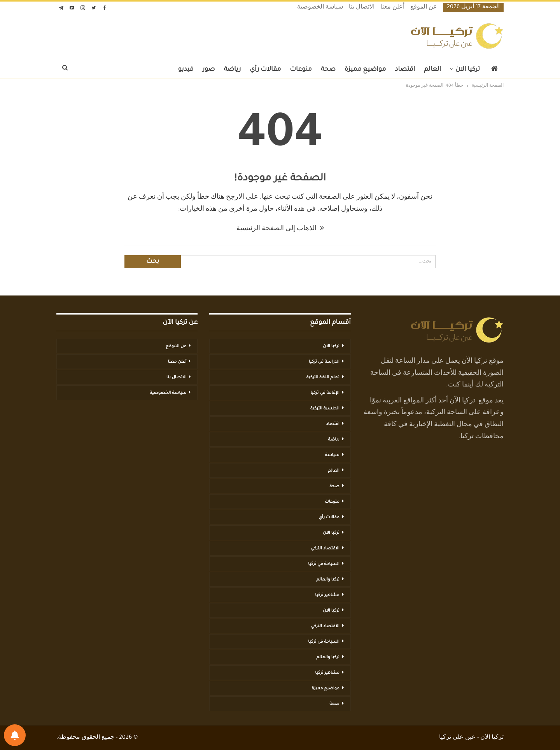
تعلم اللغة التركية (323, 378)
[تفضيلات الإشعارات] (15, 735)
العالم (432, 70)
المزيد (160, 70)
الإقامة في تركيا (325, 393)
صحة (328, 70)
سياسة (332, 455)
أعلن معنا (392, 8)
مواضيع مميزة (365, 70)
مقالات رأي (265, 70)
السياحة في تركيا (324, 564)
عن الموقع (424, 8)
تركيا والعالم (328, 580)
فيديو (186, 70)
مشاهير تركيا (327, 595)
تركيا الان (468, 70)
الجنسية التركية (325, 409)
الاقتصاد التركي (325, 549)
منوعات (301, 70)
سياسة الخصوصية (320, 8)
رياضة (233, 70)
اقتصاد (405, 70)
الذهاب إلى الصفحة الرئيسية (280, 229)
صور (208, 70)
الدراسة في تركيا (324, 362)
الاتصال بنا (362, 8)
